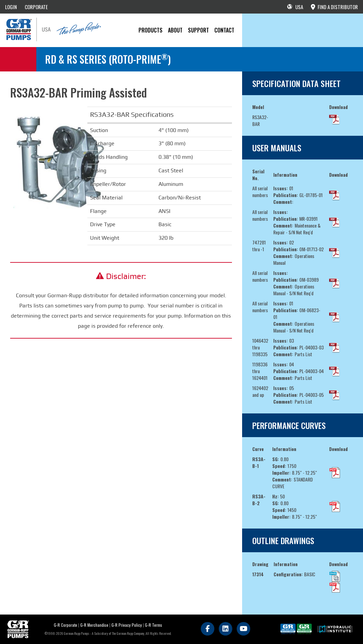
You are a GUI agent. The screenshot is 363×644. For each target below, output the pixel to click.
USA (295, 7)
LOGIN (11, 7)
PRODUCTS (151, 30)
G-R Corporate (66, 625)
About (175, 30)
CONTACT (224, 30)
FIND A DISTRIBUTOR (334, 7)
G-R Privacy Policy (127, 625)
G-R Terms (154, 625)
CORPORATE (36, 7)
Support (198, 30)
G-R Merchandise (94, 625)
